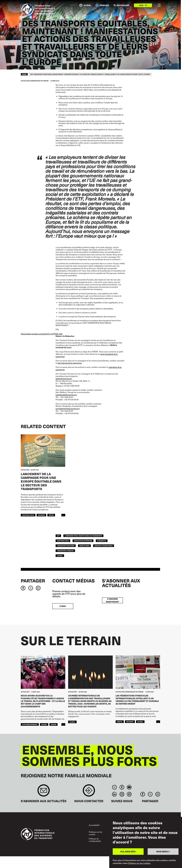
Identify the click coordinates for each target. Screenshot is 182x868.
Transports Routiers (66, 546)
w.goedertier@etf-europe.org (68, 408)
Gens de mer (84, 546)
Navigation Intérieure (83, 541)
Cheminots (102, 541)
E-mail (63, 606)
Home (24, 74)
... (63, 515)
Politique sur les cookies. (139, 863)
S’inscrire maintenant (112, 600)
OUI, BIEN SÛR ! (128, 851)
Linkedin (115, 794)
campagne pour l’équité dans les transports (83, 536)
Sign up (44, 792)
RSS (129, 794)
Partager (33, 581)
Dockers (41, 515)
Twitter (115, 787)
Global (60, 556)
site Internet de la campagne (70, 363)
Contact (89, 792)
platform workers (30, 724)
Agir (141, 5)
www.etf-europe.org (64, 378)
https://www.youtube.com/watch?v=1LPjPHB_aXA (42, 334)
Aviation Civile (28, 515)
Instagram (122, 794)
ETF (58, 536)
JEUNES (44, 724)
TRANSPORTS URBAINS (65, 551)
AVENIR (54, 724)
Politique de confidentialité (95, 840)
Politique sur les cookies (95, 833)
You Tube (129, 787)
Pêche (51, 515)
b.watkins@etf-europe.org (66, 395)
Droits (120, 722)
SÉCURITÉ (130, 722)
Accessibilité (94, 825)
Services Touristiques (104, 546)
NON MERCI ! (163, 851)
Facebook (122, 787)
